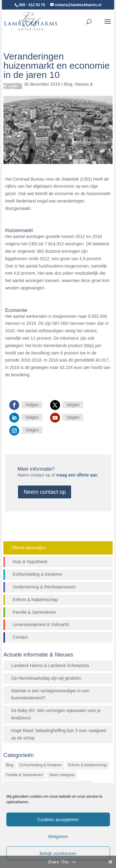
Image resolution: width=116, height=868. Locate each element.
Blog (68, 84)
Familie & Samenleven (34, 612)
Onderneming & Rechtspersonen (44, 587)
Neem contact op (45, 492)
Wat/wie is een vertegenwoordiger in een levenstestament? (50, 694)
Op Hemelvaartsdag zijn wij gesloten (46, 678)
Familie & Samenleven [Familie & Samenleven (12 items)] (24, 775)
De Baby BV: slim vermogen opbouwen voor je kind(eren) (56, 714)
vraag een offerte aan (77, 475)
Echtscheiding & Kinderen (37, 574)
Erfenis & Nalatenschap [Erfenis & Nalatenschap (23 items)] (87, 765)
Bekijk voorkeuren (58, 853)
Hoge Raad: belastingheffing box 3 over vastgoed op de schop (58, 734)
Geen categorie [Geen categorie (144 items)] (62, 775)
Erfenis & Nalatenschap (35, 600)
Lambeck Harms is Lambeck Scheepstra (50, 665)
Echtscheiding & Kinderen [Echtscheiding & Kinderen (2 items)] (41, 765)
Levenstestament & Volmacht (41, 624)
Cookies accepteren (58, 819)
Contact (20, 637)
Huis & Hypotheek (30, 562)
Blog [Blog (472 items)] (10, 765)
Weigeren (58, 836)
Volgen (32, 405)
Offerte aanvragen (29, 548)
